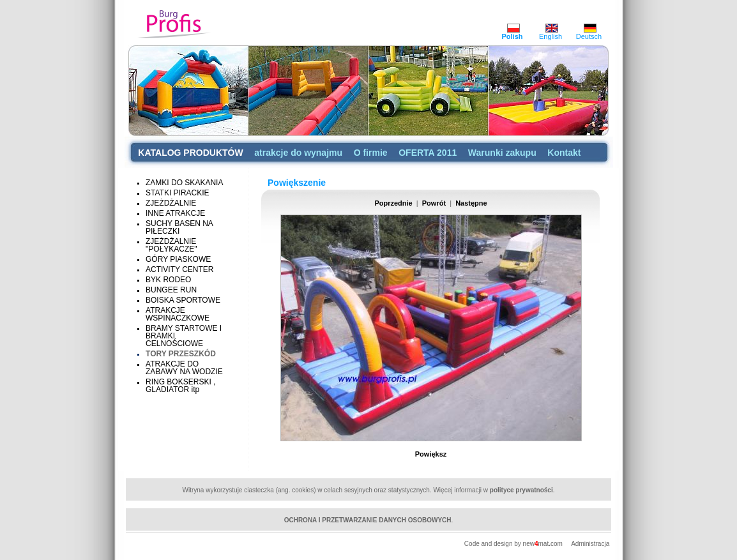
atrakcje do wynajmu (298, 153)
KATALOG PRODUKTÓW (190, 153)
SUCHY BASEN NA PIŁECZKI (179, 227)
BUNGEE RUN (171, 290)
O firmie (371, 153)
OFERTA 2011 (428, 153)
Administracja (590, 544)
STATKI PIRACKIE (178, 193)
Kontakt (564, 153)
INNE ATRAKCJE (175, 213)
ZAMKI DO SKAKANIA (184, 183)
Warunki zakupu (502, 153)
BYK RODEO (168, 280)
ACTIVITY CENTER (179, 269)
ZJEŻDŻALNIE (171, 203)
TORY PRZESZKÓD (181, 354)
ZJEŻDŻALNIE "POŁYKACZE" (171, 245)
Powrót (434, 203)
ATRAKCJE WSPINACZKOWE (178, 314)
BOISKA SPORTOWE (183, 300)
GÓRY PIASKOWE (178, 259)
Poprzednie (393, 203)
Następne (471, 203)
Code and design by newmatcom (514, 544)
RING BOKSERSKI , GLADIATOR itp (180, 386)
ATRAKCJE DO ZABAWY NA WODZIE (184, 368)
